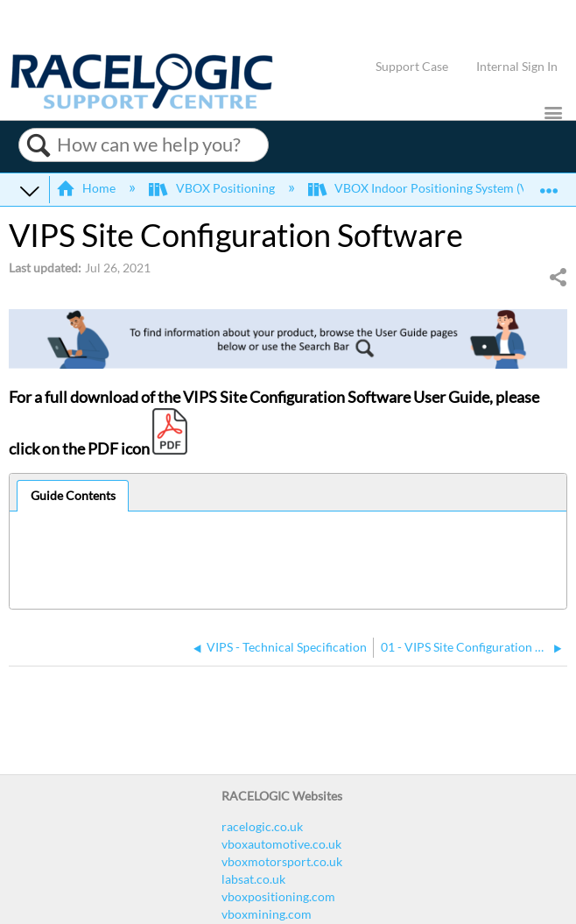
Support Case (412, 66)
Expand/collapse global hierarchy (30, 190)
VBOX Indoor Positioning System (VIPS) (430, 188)
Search (38, 145)
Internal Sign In (517, 66)
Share (558, 277)
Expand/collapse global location (549, 184)
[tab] (73, 496)
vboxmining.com (267, 914)
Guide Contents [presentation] (73, 495)
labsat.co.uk (253, 879)
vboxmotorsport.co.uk (282, 861)
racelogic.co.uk (262, 826)
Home (87, 188)
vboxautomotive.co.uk (281, 844)
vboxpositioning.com (278, 896)
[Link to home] (142, 105)
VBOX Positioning (213, 188)
